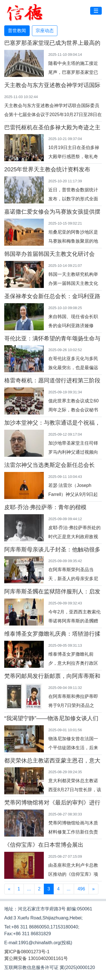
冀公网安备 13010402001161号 (36, 958)
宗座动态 (45, 31)
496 (81, 889)
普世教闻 (17, 31)
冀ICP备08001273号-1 (27, 952)
